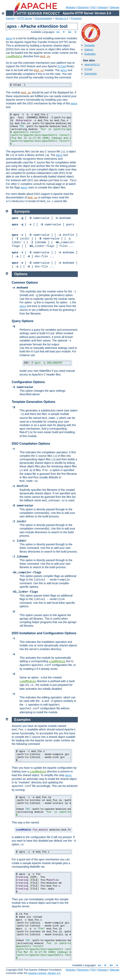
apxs (9, 39)
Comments (91, 74)
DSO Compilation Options (31, 444)
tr (76, 32)
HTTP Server (25, 18)
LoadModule (14, 56)
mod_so (45, 56)
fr (64, 32)
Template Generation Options (34, 402)
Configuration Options (28, 382)
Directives (83, 7)
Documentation (44, 18)
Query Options (23, 321)
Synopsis (90, 45)
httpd (62, 66)
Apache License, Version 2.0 (44, 973)
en (58, 32)
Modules (70, 7)
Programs (76, 18)
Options (89, 50)
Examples (90, 54)
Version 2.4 (61, 18)
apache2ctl (92, 65)
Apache (10, 18)
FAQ (93, 7)
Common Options (25, 283)
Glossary (103, 7)
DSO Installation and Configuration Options (44, 633)
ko (70, 32)
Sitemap (115, 7)
